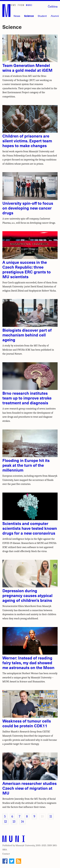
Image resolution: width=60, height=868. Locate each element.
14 (22, 822)
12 (6, 822)
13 (14, 822)
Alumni (55, 16)
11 (51, 816)
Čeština (53, 6)
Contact (6, 854)
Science (29, 16)
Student (42, 16)
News (17, 16)
